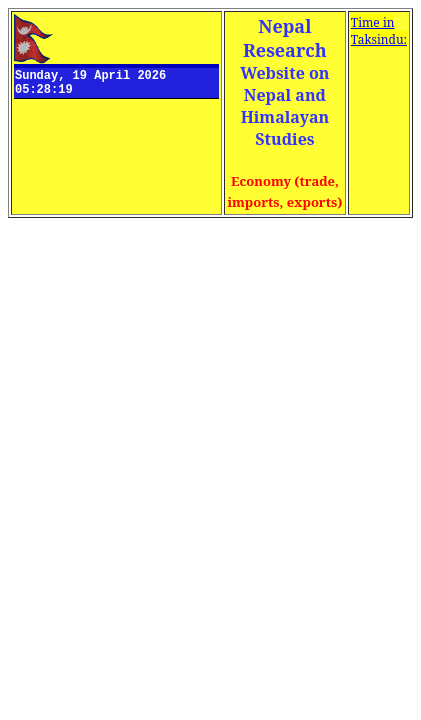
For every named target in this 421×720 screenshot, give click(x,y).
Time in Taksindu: (379, 31)
